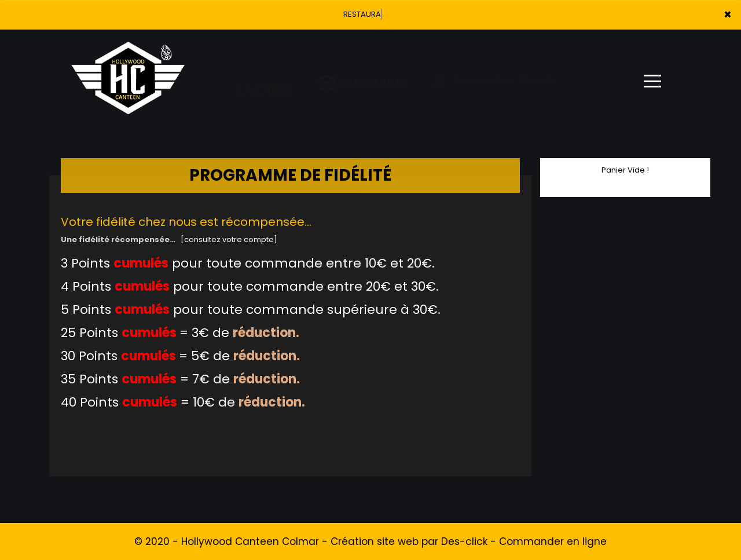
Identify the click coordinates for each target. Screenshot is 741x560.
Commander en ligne (553, 541)
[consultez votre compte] (229, 239)
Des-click (464, 541)
